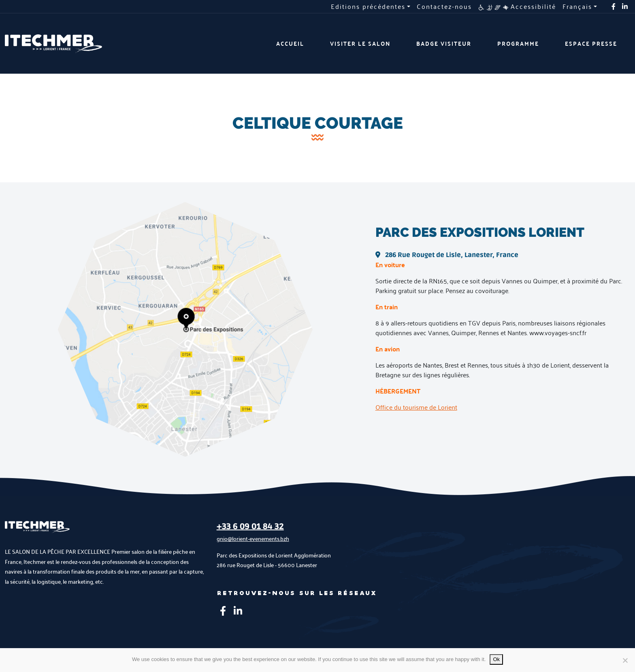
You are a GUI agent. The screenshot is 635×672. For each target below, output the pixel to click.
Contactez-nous (444, 6)
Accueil (290, 44)
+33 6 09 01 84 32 (250, 527)
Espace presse (591, 44)
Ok (496, 659)
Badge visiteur (444, 44)
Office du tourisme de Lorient (416, 407)
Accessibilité (517, 6)
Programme (518, 44)
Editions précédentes (368, 6)
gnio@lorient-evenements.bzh (253, 539)
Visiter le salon (360, 44)
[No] (625, 660)
